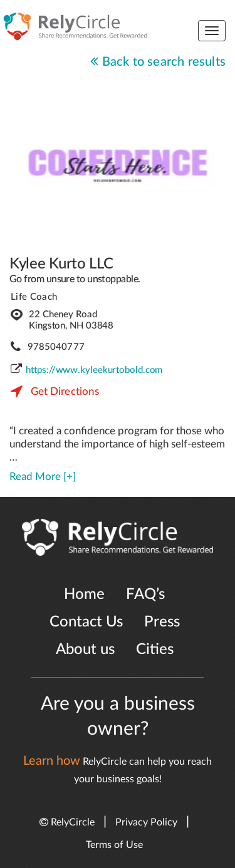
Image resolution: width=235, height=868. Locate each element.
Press (162, 622)
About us (85, 650)
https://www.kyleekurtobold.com (94, 370)
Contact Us (86, 622)
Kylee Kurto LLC (61, 264)
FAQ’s (145, 595)
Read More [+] (43, 477)
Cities (155, 650)
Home (84, 595)
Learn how (52, 761)
